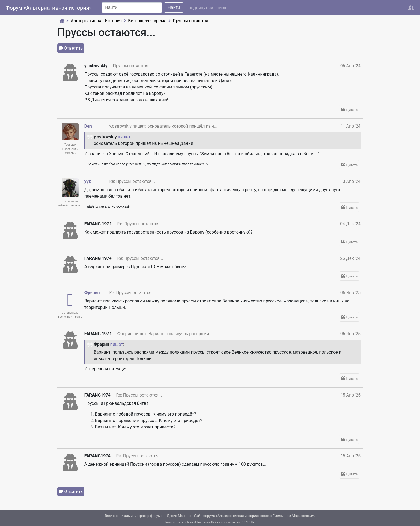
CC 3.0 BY (248, 522)
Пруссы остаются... (192, 21)
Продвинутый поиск (206, 8)
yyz (88, 181)
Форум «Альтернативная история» (49, 8)
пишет (124, 137)
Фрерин (92, 293)
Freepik (192, 522)
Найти (174, 7)
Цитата (352, 110)
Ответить (74, 48)
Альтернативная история (238, 516)
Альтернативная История (96, 21)
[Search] (132, 8)
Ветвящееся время (147, 21)
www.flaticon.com (215, 522)
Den (88, 126)
